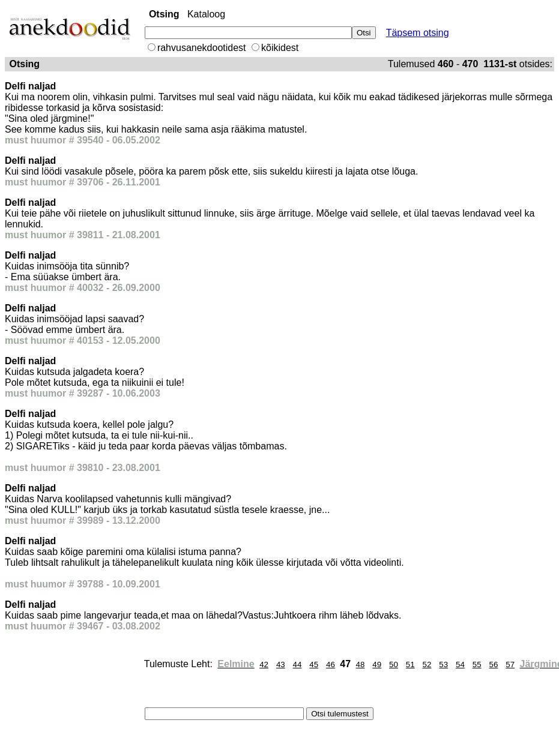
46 (331, 664)
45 (314, 664)
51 (410, 664)
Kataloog (206, 14)
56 (493, 664)
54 (460, 664)
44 (298, 664)
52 (427, 664)
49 (377, 664)
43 (281, 664)
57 (510, 664)
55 (477, 664)
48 (361, 664)
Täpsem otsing (418, 33)
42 (264, 664)
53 (443, 664)
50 (394, 664)
